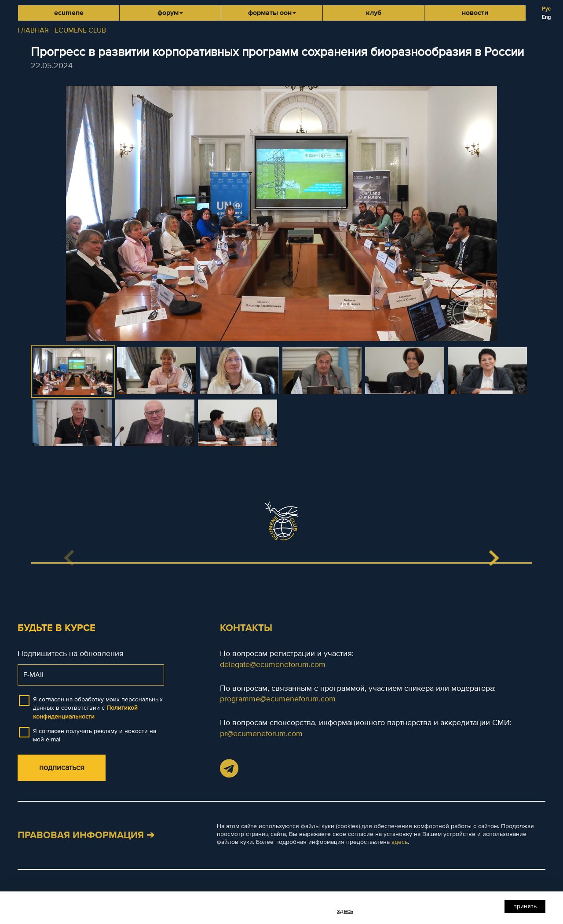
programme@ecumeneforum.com (278, 699)
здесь (400, 842)
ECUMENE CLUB (80, 30)
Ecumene (69, 13)
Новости (475, 13)
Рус (546, 9)
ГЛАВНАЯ (33, 30)
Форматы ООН (272, 13)
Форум (170, 13)
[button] (494, 558)
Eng (546, 17)
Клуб (374, 13)
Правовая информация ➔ (86, 835)
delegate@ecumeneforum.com (273, 664)
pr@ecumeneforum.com (261, 733)
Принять (525, 906)
